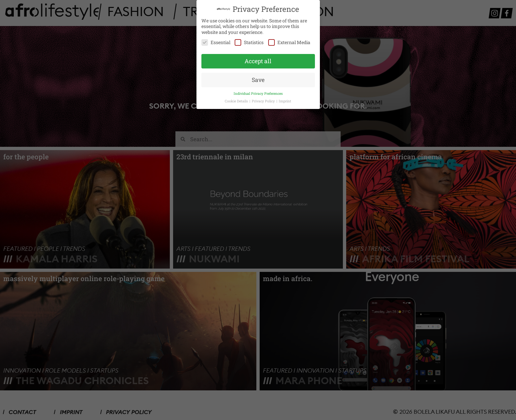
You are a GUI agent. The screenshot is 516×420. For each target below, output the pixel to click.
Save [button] (258, 79)
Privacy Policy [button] (264, 100)
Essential (216, 42)
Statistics (249, 42)
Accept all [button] (258, 60)
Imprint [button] (285, 100)
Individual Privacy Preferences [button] (258, 92)
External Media (289, 42)
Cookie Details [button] (237, 100)
